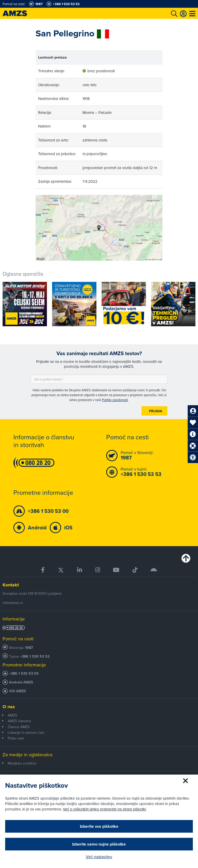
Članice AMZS (19, 727)
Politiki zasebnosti (115, 400)
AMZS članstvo (19, 721)
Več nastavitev (99, 857)
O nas (9, 707)
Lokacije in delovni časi (26, 732)
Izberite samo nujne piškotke (99, 844)
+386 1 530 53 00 (24, 674)
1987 (29, 648)
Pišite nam (16, 738)
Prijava (156, 411)
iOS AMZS (17, 691)
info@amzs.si (13, 603)
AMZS (12, 715)
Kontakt (11, 585)
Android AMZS (21, 682)
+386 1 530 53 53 (35, 656)
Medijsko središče (22, 763)
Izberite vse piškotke (99, 826)
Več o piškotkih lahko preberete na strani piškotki (104, 809)
